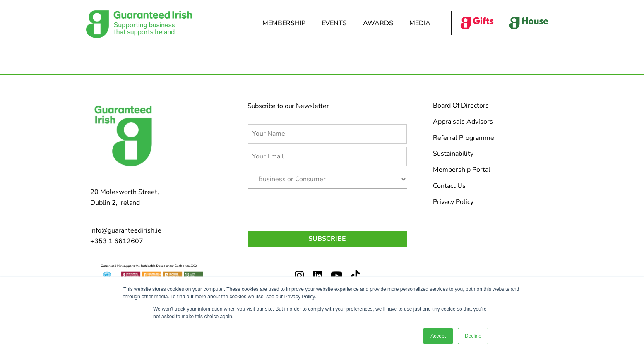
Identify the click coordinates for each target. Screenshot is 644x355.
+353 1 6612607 (117, 241)
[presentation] (310, 208)
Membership (286, 23)
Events (336, 23)
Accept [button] (438, 336)
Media (422, 23)
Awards (380, 23)
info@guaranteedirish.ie (126, 230)
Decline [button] (473, 336)
